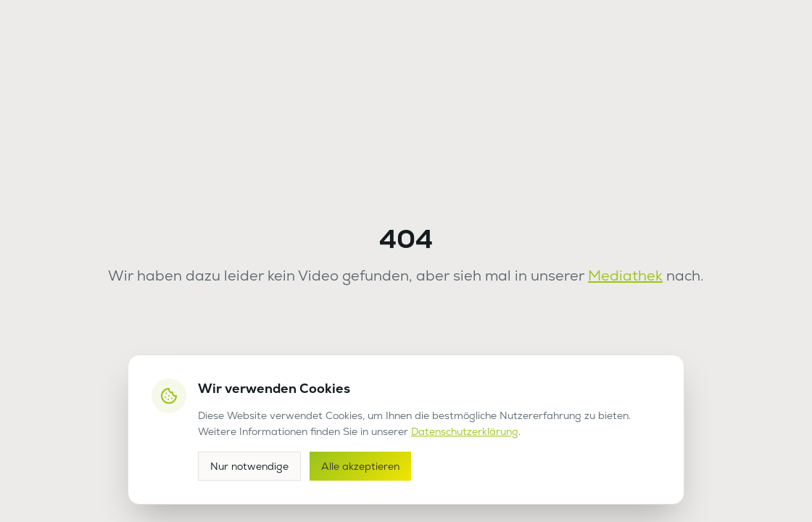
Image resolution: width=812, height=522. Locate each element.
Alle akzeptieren (360, 466)
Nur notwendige (249, 466)
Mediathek (625, 275)
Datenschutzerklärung (465, 431)
